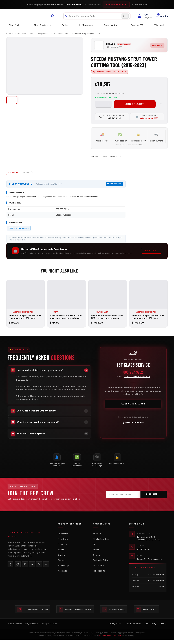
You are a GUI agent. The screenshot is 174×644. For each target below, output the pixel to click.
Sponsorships (64, 573)
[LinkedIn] (32, 568)
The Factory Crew (101, 543)
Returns (61, 555)
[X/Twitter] (39, 568)
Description (17, 175)
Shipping (61, 561)
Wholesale (62, 578)
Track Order (63, 543)
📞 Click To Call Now (133, 409)
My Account (63, 538)
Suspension (43, 34)
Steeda (17, 34)
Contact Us (62, 549)
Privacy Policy (115, 628)
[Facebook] (10, 568)
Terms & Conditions (133, 628)
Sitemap (163, 628)
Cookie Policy (150, 628)
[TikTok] (46, 568)
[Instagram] (18, 568)
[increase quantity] (109, 104)
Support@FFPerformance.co (137, 382)
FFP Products (99, 578)
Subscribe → (154, 498)
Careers (97, 561)
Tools (53, 34)
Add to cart (135, 104)
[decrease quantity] (98, 104)
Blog (95, 549)
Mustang (32, 34)
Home (9, 34)
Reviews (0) (39, 175)
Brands (96, 555)
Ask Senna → (152, 255)
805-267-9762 (139, 5)
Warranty (62, 567)
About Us (97, 538)
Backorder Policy (101, 567)
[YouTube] (25, 568)
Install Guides (99, 573)
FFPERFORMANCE (116, 5)
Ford (24, 34)
